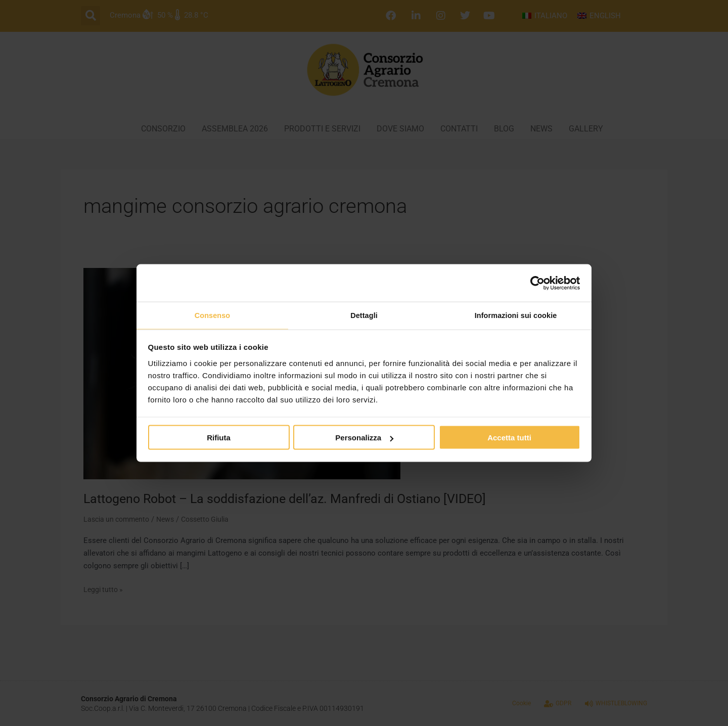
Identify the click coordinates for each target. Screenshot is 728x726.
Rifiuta (219, 439)
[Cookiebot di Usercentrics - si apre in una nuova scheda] (536, 282)
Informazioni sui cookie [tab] (516, 315)
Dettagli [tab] (364, 315)
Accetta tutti (509, 439)
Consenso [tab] (212, 315)
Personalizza (364, 439)
